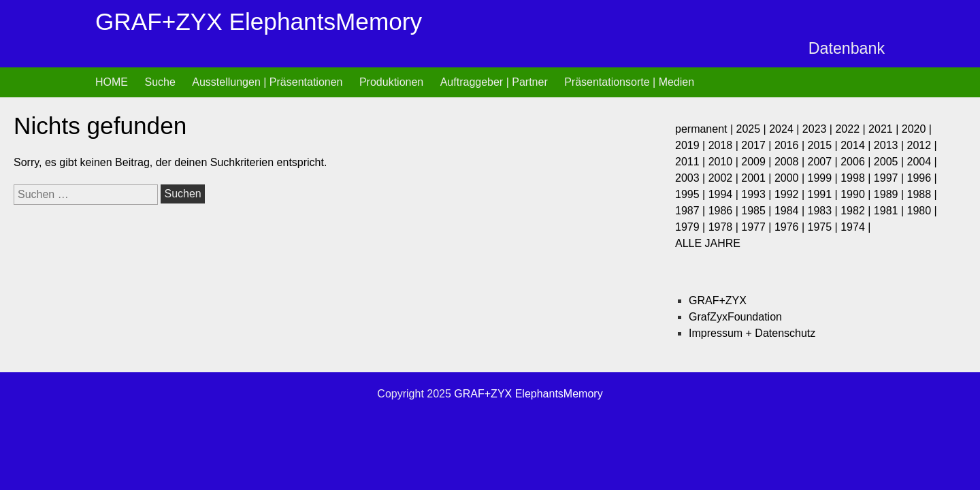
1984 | (791, 211)
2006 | (857, 162)
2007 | (824, 162)
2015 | (824, 145)
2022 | (852, 129)
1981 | (891, 211)
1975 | (824, 227)
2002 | (725, 178)
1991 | (824, 194)
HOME (112, 82)
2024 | (786, 129)
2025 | (753, 129)
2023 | (819, 129)
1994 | (725, 194)
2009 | (758, 162)
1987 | (692, 211)
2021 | (885, 129)
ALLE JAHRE (708, 243)
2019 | (692, 145)
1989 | (891, 194)
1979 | (692, 227)
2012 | (921, 145)
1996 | (921, 178)
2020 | (917, 129)
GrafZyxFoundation (735, 317)
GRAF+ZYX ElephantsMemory (259, 21)
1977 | (758, 227)
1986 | (725, 211)
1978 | (725, 227)
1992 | (791, 194)
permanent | (706, 129)
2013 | (891, 145)
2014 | (857, 145)
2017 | (758, 145)
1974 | (855, 227)
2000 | (791, 178)
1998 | (857, 178)
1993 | (758, 194)
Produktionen (391, 82)
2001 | (758, 178)
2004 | (921, 162)
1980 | (921, 211)
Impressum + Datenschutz (752, 333)
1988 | (921, 194)
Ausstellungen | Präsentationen (267, 82)
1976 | (791, 227)
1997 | (891, 178)
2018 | (725, 145)
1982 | (857, 211)
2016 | (791, 145)
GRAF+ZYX (718, 300)
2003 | (692, 178)
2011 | (692, 162)
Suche (160, 82)
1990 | (857, 194)
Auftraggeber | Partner (494, 82)
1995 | (692, 194)
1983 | (824, 211)
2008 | (791, 162)
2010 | (725, 162)
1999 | (824, 178)
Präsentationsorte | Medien (629, 82)
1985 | (758, 211)
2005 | (891, 162)
